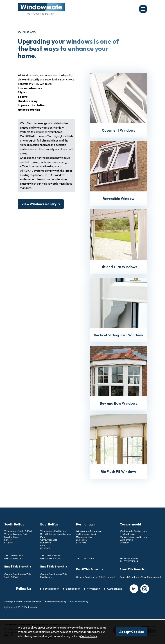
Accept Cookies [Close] (132, 632)
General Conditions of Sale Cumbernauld (140, 577)
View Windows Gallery (41, 204)
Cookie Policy (89, 636)
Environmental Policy (56, 602)
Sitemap (8, 602)
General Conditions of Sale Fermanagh (96, 577)
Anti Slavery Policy (79, 602)
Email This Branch (18, 566)
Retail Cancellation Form (29, 602)
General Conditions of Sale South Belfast (18, 576)
